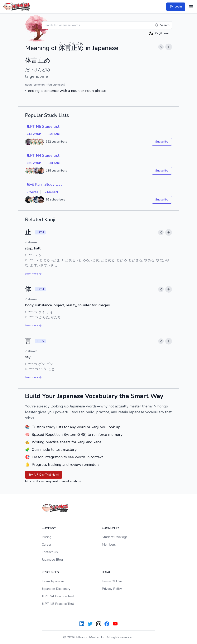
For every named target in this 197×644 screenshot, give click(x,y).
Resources (50, 572)
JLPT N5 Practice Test (58, 604)
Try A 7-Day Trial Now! (44, 475)
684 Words (34, 163)
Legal (106, 572)
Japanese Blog (52, 560)
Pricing (47, 537)
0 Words (32, 192)
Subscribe (162, 142)
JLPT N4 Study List (43, 155)
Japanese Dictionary (56, 589)
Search (162, 25)
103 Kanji (54, 134)
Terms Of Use (112, 581)
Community (110, 528)
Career (47, 545)
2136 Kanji (52, 192)
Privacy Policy (112, 589)
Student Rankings (115, 537)
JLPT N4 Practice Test (58, 596)
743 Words (34, 134)
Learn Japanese (53, 581)
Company (49, 528)
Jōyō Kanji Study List (44, 184)
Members (109, 545)
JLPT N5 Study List (43, 127)
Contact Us (50, 552)
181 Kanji (54, 163)
